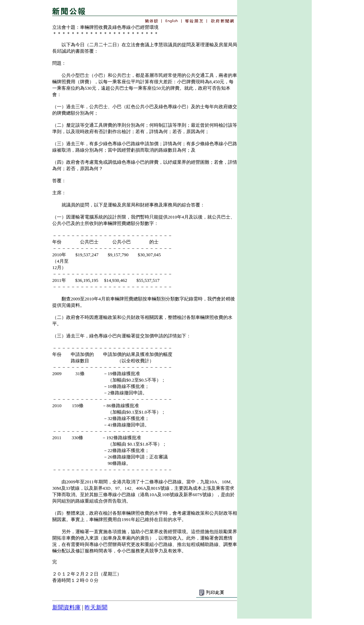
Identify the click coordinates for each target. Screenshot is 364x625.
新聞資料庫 (66, 607)
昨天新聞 (96, 607)
